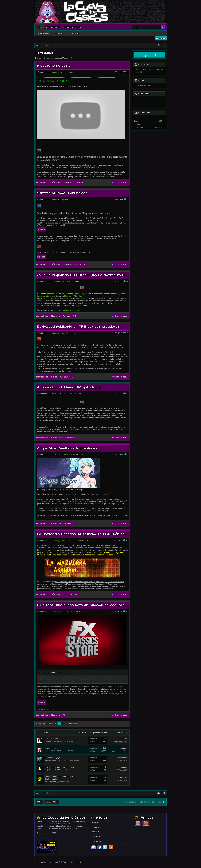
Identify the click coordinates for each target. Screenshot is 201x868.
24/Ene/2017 (75, 541)
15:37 (81, 455)
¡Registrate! (149, 55)
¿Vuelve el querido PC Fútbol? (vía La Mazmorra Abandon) (88, 275)
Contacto (133, 802)
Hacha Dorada (57, 282)
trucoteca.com (50, 760)
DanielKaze (55, 394)
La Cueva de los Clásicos (143, 85)
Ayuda (140, 802)
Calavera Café (73, 760)
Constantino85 (160, 128)
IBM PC (65, 770)
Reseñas (70, 437)
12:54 (76, 72)
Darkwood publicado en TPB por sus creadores (79, 326)
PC (86, 264)
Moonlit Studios (99, 499)
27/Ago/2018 (65, 200)
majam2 (48, 770)
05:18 (81, 612)
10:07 (87, 541)
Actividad (59, 33)
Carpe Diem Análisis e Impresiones (67, 448)
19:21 (81, 282)
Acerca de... (98, 841)
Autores (75, 33)
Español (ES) (51, 802)
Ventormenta (56, 455)
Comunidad (53, 27)
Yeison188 (123, 778)
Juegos (79, 182)
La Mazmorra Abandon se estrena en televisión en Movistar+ (90, 534)
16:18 (76, 200)
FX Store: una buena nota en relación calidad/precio (83, 605)
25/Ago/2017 (65, 333)
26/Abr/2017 (67, 394)
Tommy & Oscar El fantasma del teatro (60, 767)
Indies (79, 264)
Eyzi (77, 499)
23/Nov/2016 (69, 612)
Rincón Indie (52, 748)
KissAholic (48, 741)
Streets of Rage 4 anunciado (62, 193)
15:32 (79, 394)
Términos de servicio (153, 802)
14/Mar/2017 (69, 455)
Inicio (40, 27)
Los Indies (71, 751)
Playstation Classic (54, 65)
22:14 (76, 333)
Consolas (68, 182)
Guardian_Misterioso (46, 296)
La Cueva (68, 594)
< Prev (50, 724)
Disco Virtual (73, 27)
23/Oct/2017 (69, 282)
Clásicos (56, 182)
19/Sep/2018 (64, 72)
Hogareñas (69, 741)
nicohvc (54, 72)
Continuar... (120, 182)
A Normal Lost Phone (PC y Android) (69, 387)
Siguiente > (74, 724)
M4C (46, 782)
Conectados (144, 64)
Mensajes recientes (45, 33)
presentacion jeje (52, 758)
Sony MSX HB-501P (52, 739)
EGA (39, 802)
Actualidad (42, 182)
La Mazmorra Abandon (72, 296)
